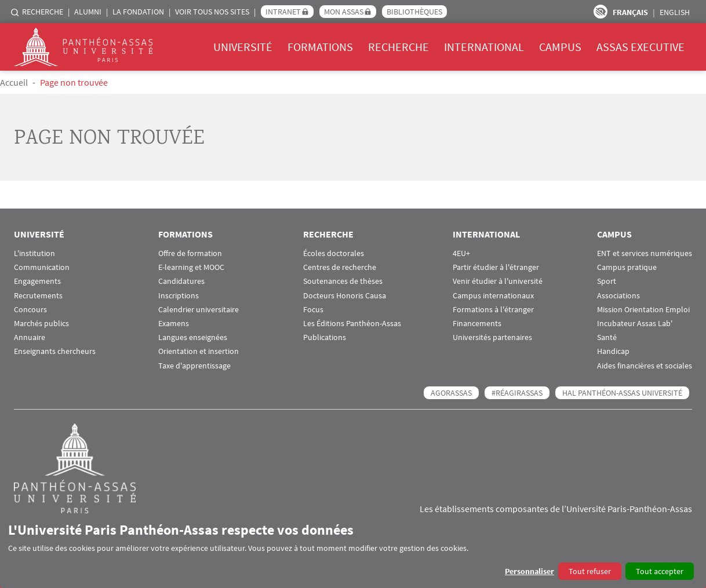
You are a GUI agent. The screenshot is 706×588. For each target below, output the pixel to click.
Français (630, 12)
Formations (320, 47)
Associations (618, 296)
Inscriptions (179, 296)
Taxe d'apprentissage (194, 366)
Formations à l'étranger (493, 310)
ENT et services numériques (645, 253)
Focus (313, 310)
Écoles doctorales (334, 253)
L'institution (34, 253)
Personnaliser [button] (529, 571)
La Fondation (138, 12)
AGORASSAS (451, 393)
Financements (477, 324)
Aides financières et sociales (645, 366)
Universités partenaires (492, 337)
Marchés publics (41, 324)
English (675, 12)
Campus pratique (627, 267)
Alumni (88, 12)
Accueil (14, 82)
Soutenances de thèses (343, 281)
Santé (607, 337)
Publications (325, 337)
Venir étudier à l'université (498, 281)
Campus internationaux (493, 296)
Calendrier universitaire (199, 310)
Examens (174, 324)
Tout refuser (590, 571)
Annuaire (30, 337)
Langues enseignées (193, 337)
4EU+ (461, 253)
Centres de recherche (340, 267)
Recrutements (38, 296)
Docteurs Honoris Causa (345, 296)
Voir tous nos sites (212, 12)
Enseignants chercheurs (55, 351)
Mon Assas (344, 12)
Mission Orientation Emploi (643, 310)
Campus (560, 47)
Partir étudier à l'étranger (496, 267)
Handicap (613, 351)
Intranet (283, 12)
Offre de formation (190, 253)
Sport (607, 281)
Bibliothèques (414, 12)
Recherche (43, 12)
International (484, 47)
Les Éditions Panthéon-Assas (352, 324)
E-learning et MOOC (191, 267)
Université (243, 47)
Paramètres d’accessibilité (601, 12)
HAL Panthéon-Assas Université (622, 393)
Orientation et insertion (199, 351)
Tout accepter (660, 571)
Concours (30, 310)
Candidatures (181, 281)
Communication (42, 267)
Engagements (37, 281)
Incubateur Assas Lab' (635, 324)
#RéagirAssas (517, 393)
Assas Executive (641, 47)
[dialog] (353, 551)
